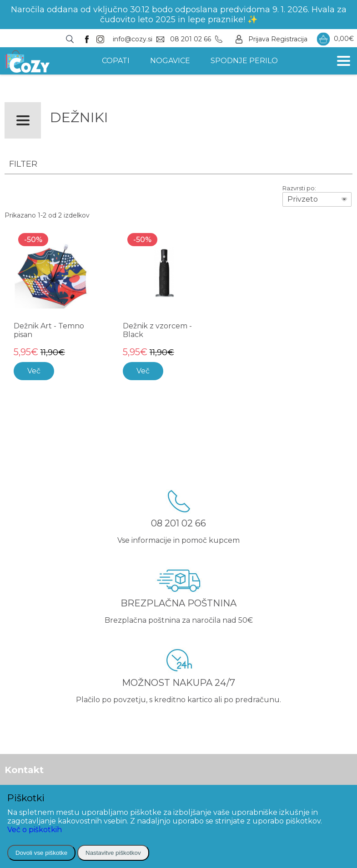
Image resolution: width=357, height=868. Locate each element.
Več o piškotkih (35, 830)
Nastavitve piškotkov (113, 853)
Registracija (289, 39)
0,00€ (335, 39)
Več (34, 371)
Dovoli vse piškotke (41, 853)
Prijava (259, 39)
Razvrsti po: (299, 188)
